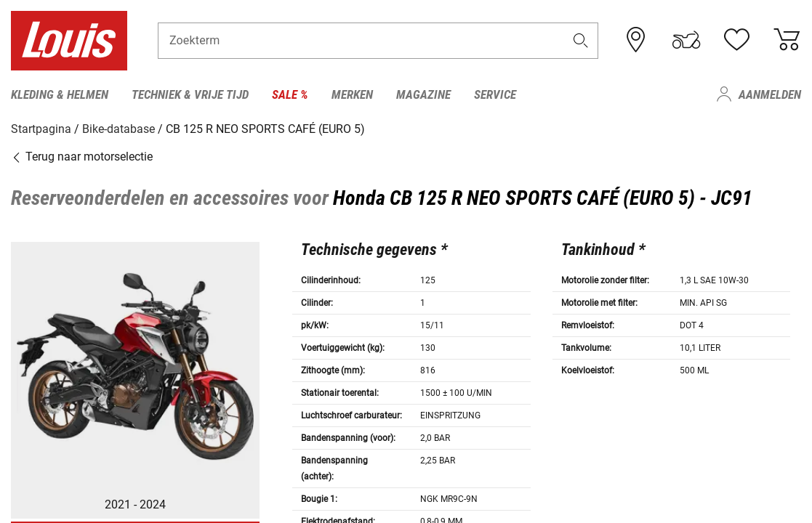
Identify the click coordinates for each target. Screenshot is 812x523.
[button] (580, 41)
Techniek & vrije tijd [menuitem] (190, 94)
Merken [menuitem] (352, 94)
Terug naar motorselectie (82, 156)
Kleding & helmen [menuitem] (60, 94)
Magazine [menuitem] (423, 94)
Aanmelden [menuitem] (770, 94)
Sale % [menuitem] (290, 94)
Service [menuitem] (495, 94)
